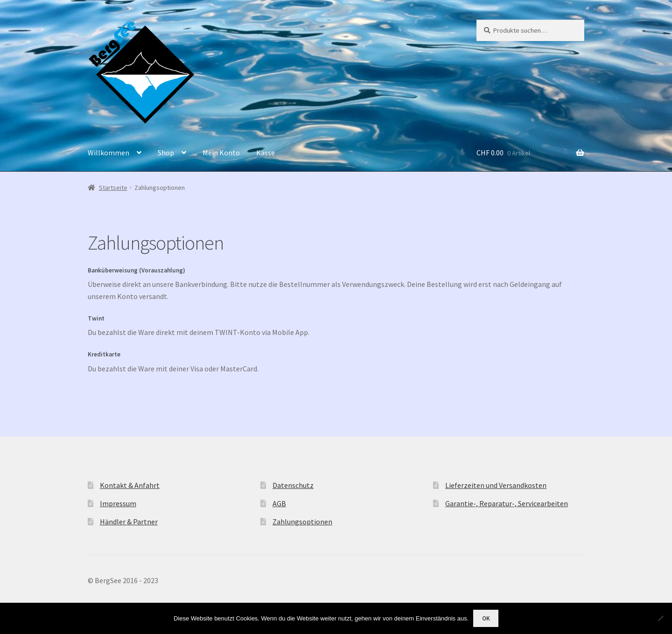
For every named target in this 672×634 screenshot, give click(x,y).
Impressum (118, 503)
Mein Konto (221, 153)
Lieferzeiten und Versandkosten (496, 485)
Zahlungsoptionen (302, 522)
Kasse (266, 153)
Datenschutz (293, 485)
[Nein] (660, 618)
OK (486, 618)
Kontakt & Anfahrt (130, 485)
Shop (166, 153)
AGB (279, 503)
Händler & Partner (129, 522)
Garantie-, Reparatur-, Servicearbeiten (507, 503)
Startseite (113, 188)
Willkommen (108, 153)
